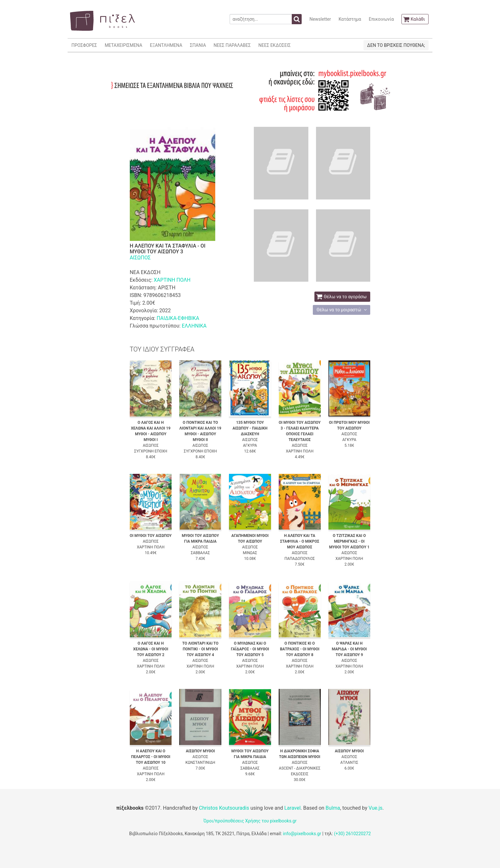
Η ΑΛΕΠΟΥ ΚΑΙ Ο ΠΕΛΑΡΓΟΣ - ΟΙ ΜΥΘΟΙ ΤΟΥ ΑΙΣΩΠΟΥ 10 (151, 757)
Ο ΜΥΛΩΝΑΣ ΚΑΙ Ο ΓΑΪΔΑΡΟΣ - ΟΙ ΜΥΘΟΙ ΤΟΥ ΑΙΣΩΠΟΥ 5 (250, 649)
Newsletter (320, 19)
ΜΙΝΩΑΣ (250, 553)
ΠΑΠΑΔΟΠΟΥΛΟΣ (300, 559)
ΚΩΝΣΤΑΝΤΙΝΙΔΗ (200, 763)
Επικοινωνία (381, 19)
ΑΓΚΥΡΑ (250, 445)
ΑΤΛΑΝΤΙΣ (349, 763)
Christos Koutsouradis (224, 808)
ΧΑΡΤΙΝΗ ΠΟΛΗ (172, 280)
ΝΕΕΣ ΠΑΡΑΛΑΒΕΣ (232, 45)
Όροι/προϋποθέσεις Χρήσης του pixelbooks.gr (250, 821)
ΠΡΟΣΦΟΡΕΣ (84, 45)
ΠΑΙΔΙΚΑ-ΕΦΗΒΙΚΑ (178, 318)
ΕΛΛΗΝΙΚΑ (194, 326)
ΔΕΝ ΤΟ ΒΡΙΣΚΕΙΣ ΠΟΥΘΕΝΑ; (396, 45)
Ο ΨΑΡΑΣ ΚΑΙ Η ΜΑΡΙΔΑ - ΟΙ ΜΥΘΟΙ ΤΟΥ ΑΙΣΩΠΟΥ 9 (349, 649)
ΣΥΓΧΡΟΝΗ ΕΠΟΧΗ (151, 451)
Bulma (333, 808)
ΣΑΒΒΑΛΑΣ (200, 553)
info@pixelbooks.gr (302, 834)
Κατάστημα (350, 19)
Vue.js (376, 808)
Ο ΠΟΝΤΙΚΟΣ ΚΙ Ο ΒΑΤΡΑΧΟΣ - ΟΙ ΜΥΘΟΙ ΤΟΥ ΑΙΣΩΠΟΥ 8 (300, 649)
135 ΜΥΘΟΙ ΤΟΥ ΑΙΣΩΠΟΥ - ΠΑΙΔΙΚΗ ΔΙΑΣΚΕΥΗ (250, 428)
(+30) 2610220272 (352, 834)
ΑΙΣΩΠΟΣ (140, 258)
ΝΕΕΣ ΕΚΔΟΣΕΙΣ (274, 45)
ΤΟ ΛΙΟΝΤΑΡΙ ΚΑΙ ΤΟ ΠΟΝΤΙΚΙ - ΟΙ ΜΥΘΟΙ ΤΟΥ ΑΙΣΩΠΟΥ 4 (200, 649)
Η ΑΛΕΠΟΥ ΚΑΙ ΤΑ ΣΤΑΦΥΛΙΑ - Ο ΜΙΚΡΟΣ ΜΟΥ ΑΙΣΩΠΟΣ (300, 541)
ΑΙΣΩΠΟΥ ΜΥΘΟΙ (200, 751)
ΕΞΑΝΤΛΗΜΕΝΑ (166, 45)
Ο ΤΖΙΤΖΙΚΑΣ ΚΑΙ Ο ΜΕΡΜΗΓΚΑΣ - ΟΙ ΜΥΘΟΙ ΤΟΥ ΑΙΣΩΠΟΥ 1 (349, 541)
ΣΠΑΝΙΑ (198, 45)
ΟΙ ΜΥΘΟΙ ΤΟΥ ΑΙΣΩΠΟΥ (151, 536)
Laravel (292, 808)
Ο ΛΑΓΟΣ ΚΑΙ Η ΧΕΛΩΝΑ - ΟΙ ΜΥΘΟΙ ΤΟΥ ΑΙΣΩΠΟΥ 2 (151, 649)
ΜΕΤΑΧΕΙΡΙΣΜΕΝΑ (123, 45)
